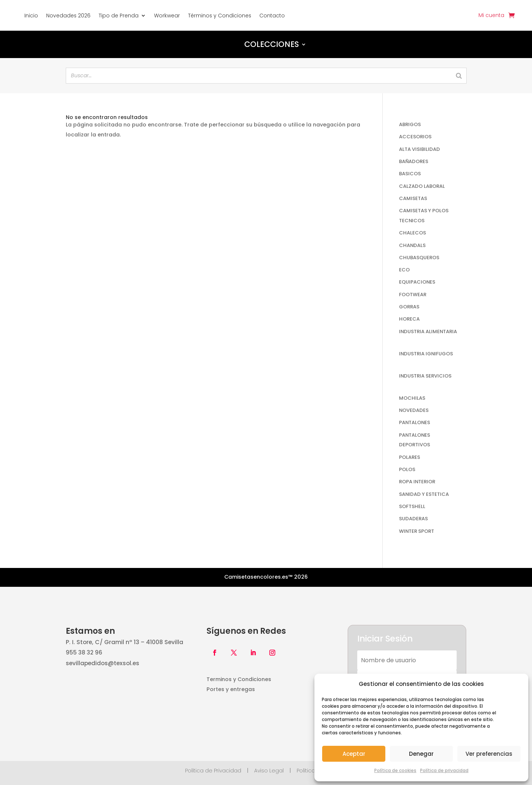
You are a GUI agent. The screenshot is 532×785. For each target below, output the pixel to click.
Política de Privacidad (213, 771)
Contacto (272, 16)
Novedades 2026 (68, 16)
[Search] (459, 76)
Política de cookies (395, 770)
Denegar (421, 754)
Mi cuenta (491, 16)
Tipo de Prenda (119, 16)
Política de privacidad (444, 770)
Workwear (167, 16)
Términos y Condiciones (220, 16)
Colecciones (272, 44)
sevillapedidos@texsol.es (103, 663)
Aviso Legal (269, 771)
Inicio (31, 16)
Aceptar (354, 754)
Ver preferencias (489, 754)
